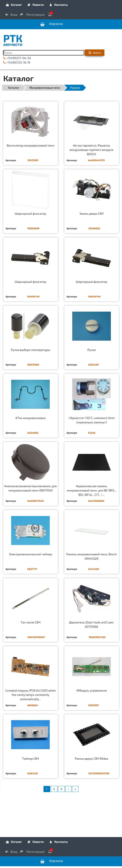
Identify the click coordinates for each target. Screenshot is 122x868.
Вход (11, 15)
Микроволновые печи (45, 88)
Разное (75, 88)
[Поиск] (44, 53)
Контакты (58, 5)
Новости (35, 5)
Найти (94, 53)
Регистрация (33, 15)
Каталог (14, 5)
